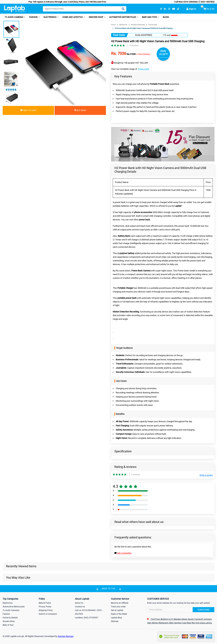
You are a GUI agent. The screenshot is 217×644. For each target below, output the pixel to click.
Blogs (166, 17)
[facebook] (161, 9)
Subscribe (204, 610)
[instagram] (169, 9)
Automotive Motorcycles (14, 607)
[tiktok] (178, 9)
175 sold (167, 35)
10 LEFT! (163, 54)
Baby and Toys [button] (150, 17)
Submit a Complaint (48, 614)
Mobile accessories (138, 25)
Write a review (206, 475)
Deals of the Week (119, 614)
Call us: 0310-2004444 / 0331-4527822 (89, 612)
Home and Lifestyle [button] (73, 17)
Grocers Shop (9, 621)
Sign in (191, 9)
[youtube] (174, 9)
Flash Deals (119, 35)
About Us (79, 603)
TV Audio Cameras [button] (14, 17)
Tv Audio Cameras (11, 610)
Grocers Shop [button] (96, 17)
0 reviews (134, 45)
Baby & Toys (8, 625)
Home (113, 25)
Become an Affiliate (120, 603)
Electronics (123, 25)
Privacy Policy (45, 607)
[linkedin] (165, 9)
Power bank (153, 25)
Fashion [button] (34, 17)
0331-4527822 (206, 2)
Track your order (118, 607)
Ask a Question (123, 553)
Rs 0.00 (210, 9)
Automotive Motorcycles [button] (123, 17)
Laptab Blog (116, 618)
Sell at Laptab (117, 610)
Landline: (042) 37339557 (87, 618)
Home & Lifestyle (10, 618)
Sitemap (115, 621)
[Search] (85, 9)
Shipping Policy (46, 610)
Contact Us (80, 607)
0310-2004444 (190, 2)
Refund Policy (45, 603)
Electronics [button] (50, 17)
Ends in (139, 35)
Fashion (6, 614)
